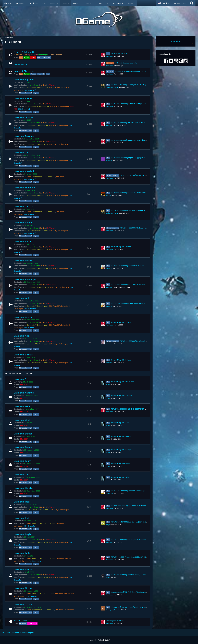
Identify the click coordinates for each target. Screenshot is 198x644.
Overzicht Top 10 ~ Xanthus (121, 395)
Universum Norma (23, 588)
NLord (108, 385)
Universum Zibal (22, 420)
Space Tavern (21, 621)
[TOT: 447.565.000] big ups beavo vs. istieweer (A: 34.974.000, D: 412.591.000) (141, 506)
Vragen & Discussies (24, 71)
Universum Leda (22, 553)
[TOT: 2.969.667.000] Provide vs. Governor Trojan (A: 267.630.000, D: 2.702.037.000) (143, 210)
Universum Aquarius (24, 80)
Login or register (179, 3)
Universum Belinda (23, 355)
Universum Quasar (23, 152)
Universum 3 (20, 379)
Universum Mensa (23, 569)
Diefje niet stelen (112, 88)
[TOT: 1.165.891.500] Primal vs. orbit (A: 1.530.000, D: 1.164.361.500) (137, 575)
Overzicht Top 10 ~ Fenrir (120, 463)
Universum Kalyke (23, 534)
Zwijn (108, 525)
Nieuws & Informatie (24, 52)
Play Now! (176, 41)
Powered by (99, 640)
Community (46, 58)
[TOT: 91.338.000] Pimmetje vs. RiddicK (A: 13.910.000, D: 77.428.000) (138, 557)
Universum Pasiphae (24, 136)
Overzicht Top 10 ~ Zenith (121, 322)
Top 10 (36, 93)
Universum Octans (23, 604)
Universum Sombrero (24, 187)
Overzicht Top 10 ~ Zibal (120, 423)
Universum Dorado (23, 434)
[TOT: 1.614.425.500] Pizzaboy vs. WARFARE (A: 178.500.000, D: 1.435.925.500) (141, 85)
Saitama (109, 268)
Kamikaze (109, 56)
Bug (48, 74)
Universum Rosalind (24, 171)
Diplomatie (23, 93)
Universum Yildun (22, 406)
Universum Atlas (22, 336)
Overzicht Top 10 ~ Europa (121, 450)
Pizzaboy (109, 160)
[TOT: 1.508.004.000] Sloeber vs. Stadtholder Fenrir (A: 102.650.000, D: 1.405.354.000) (144, 193)
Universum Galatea (23, 474)
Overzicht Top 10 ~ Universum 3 (123, 382)
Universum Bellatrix (24, 98)
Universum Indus (22, 502)
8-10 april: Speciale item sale (126, 63)
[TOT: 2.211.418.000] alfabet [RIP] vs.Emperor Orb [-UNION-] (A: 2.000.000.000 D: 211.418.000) (147, 539)
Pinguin (109, 195)
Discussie (41, 74)
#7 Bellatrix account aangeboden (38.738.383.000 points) (137, 71)
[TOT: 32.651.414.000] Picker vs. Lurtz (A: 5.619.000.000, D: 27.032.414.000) (140, 104)
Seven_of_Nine (111, 610)
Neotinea (109, 344)
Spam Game (32, 623)
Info (39, 58)
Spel (21, 58)
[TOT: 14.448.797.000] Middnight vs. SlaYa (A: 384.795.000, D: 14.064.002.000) (141, 284)
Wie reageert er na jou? (115, 621)
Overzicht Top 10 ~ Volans (121, 247)
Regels (33, 58)
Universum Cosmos (23, 117)
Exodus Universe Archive (21, 373)
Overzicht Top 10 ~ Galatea (121, 477)
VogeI (108, 577)
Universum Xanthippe (25, 279)
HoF (30, 93)
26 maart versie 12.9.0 (119, 53)
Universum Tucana (23, 206)
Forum (27, 58)
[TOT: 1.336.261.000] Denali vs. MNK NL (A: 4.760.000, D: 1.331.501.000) (138, 123)
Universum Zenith (23, 317)
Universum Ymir (22, 298)
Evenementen (21, 64)
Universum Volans (23, 241)
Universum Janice (22, 518)
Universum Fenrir (22, 461)
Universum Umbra (23, 223)
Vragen (33, 74)
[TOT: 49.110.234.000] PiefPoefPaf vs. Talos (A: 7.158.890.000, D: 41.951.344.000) (142, 266)
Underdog (109, 494)
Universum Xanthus (24, 393)
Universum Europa (23, 447)
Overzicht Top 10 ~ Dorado (121, 436)
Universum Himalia (23, 488)
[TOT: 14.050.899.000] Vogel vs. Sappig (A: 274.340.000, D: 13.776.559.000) (140, 158)
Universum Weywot (24, 260)
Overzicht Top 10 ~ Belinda (121, 360)
